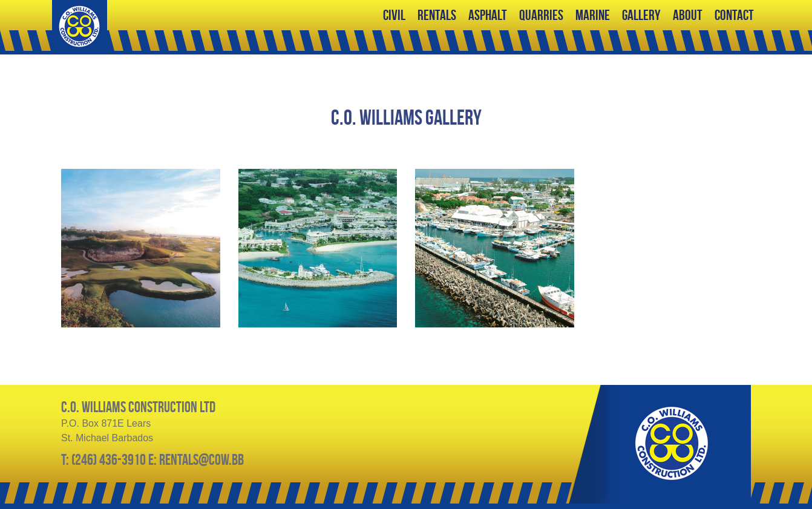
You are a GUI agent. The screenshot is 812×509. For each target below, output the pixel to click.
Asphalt (488, 15)
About (688, 15)
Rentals (437, 15)
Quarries (541, 15)
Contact (734, 15)
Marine (593, 15)
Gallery (641, 15)
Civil (394, 15)
